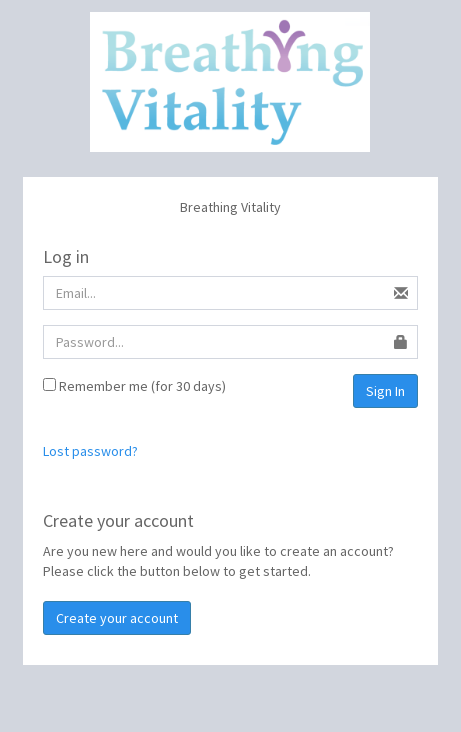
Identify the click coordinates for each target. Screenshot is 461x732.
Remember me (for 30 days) (134, 386)
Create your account (117, 618)
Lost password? (90, 451)
